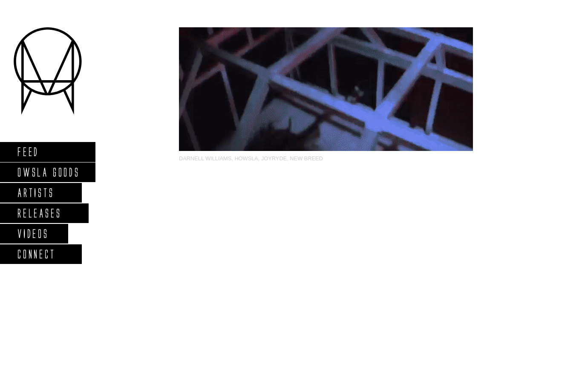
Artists (36, 193)
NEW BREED (306, 158)
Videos (33, 233)
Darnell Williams (205, 158)
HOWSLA (246, 158)
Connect (36, 254)
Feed (28, 152)
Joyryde (274, 158)
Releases (39, 213)
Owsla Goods (48, 172)
